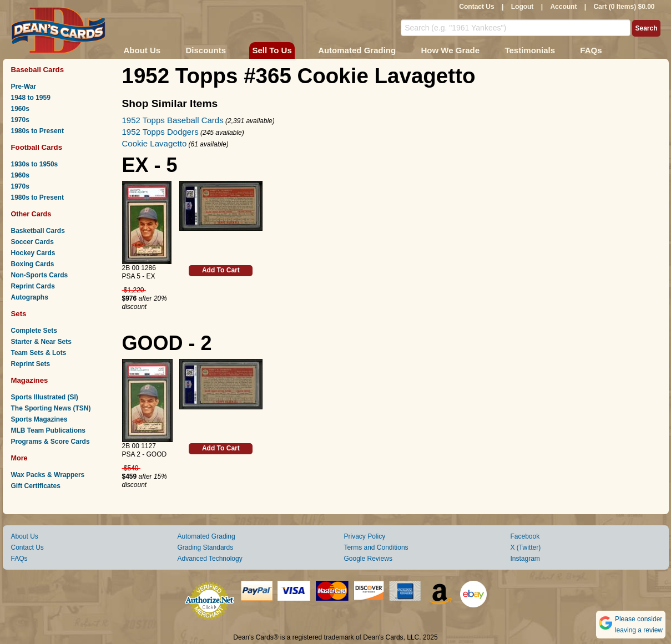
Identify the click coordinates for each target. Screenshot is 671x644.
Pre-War (24, 87)
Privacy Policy (365, 536)
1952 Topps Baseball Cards (173, 120)
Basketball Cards (38, 231)
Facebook (525, 536)
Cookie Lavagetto (155, 143)
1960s (20, 109)
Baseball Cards (38, 70)
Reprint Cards (33, 286)
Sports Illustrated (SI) (45, 397)
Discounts (206, 50)
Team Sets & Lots (39, 353)
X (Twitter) (526, 547)
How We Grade (450, 50)
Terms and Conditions (376, 547)
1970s (20, 120)
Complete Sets (34, 331)
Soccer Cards (32, 242)
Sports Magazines (39, 419)
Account (563, 7)
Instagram (525, 559)
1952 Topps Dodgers (160, 132)
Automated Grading (357, 50)
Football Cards (37, 147)
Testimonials (530, 50)
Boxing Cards (33, 264)
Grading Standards (206, 547)
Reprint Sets (31, 364)
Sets (19, 314)
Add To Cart (221, 270)
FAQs (591, 50)
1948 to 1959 (31, 98)
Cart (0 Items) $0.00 (624, 7)
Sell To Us (272, 50)
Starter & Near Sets (41, 342)
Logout (523, 7)
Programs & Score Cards (51, 442)
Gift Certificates (36, 486)
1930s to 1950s (35, 164)
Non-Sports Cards (40, 275)
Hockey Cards (33, 253)
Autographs (30, 297)
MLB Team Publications (48, 430)
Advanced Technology (210, 559)
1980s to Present (37, 131)
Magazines (30, 380)
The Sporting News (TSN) (51, 408)
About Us (142, 50)
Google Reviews (368, 559)
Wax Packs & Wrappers (48, 475)
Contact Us (476, 7)
